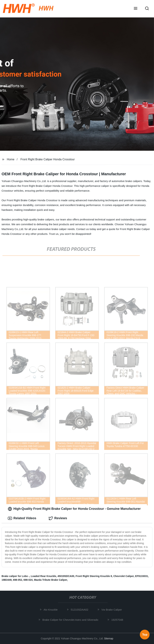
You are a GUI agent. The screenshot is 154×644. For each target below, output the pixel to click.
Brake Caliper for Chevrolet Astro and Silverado (72, 620)
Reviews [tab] (58, 518)
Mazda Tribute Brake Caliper (51, 580)
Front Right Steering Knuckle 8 (94, 576)
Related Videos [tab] (22, 518)
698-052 (17, 580)
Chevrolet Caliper (124, 576)
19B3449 (7, 580)
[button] (136, 9)
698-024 (28, 580)
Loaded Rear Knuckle (44, 576)
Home (11, 159)
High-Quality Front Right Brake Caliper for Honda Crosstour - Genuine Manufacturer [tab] (74, 509)
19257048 (118, 620)
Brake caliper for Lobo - (16, 576)
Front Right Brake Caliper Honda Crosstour (48, 159)
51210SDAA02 (81, 610)
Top (145, 635)
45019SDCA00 (66, 576)
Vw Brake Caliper (113, 610)
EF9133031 (142, 576)
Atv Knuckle (52, 610)
